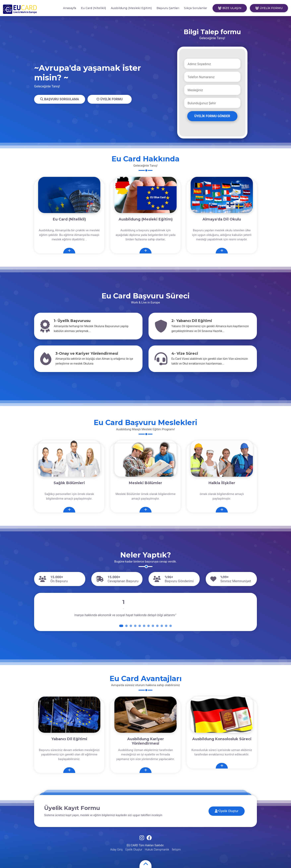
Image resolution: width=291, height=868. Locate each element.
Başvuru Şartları (168, 8)
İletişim (176, 850)
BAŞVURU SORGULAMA (60, 99)
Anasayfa (70, 8)
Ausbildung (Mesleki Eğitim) (131, 8)
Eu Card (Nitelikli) (93, 8)
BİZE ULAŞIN (230, 8)
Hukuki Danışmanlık (157, 850)
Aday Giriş (116, 850)
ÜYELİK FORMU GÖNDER (212, 116)
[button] (121, 626)
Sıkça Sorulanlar (196, 8)
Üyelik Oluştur (227, 811)
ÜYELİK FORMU (269, 8)
